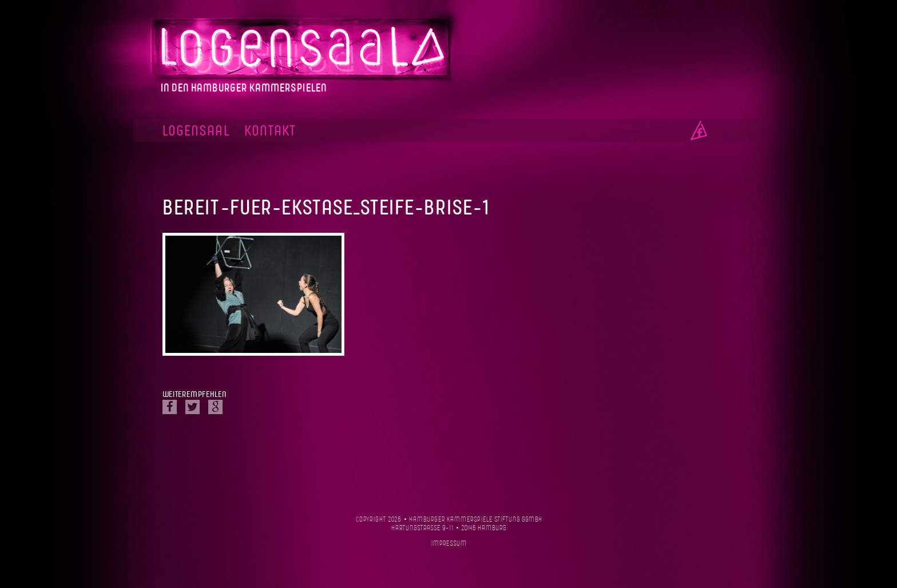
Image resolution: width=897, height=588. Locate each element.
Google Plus (215, 407)
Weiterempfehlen (194, 395)
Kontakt (270, 131)
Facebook (699, 130)
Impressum (449, 544)
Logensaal (196, 131)
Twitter (193, 407)
